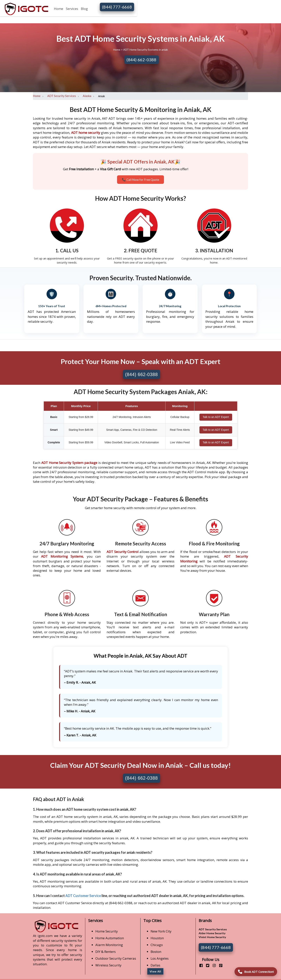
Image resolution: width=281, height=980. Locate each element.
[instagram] (213, 965)
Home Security (107, 931)
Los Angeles (160, 958)
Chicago (157, 945)
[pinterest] (219, 965)
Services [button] (72, 9)
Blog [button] (84, 9)
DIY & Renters (106, 952)
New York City (161, 931)
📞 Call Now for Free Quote (140, 179)
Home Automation (110, 938)
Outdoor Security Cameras (116, 958)
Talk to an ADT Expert (216, 417)
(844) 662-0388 (141, 60)
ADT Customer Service (83, 896)
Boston (156, 952)
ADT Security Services (62, 96)
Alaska (87, 96)
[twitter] (206, 965)
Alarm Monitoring (109, 945)
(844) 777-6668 (117, 7)
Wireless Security (108, 965)
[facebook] (200, 965)
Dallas (155, 965)
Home (59, 9)
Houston (157, 938)
